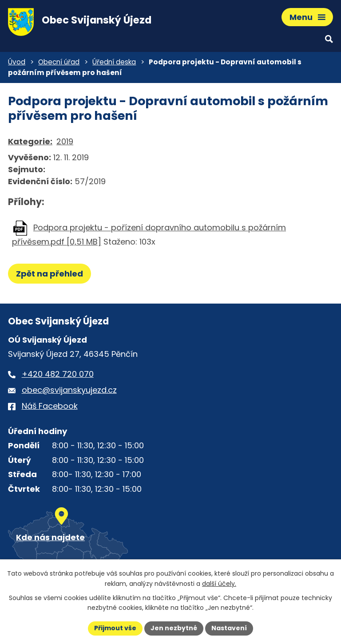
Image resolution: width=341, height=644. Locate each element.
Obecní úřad (59, 62)
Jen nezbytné (174, 628)
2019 (65, 141)
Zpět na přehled (50, 274)
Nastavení (229, 628)
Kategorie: (30, 141)
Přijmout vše (115, 628)
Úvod (17, 62)
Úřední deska (114, 62)
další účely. (219, 584)
